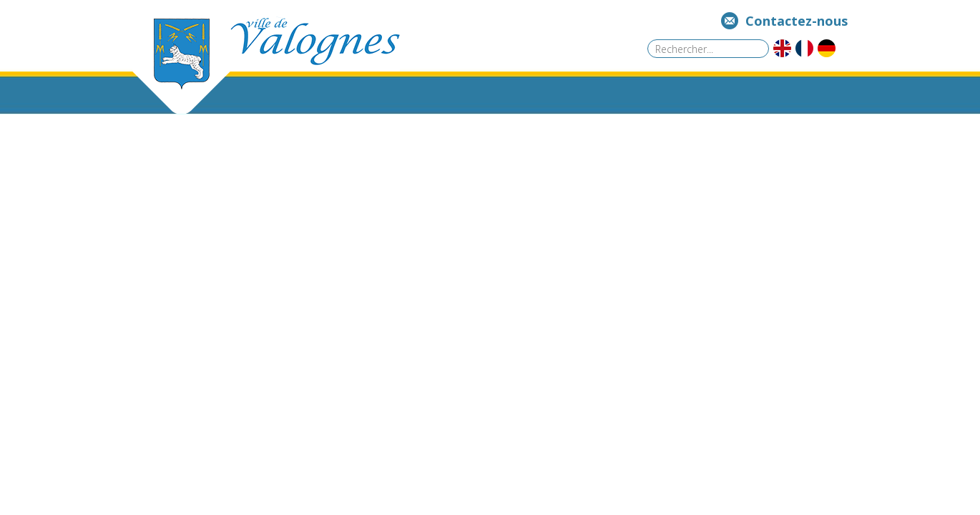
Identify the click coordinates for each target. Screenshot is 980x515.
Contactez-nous (797, 21)
